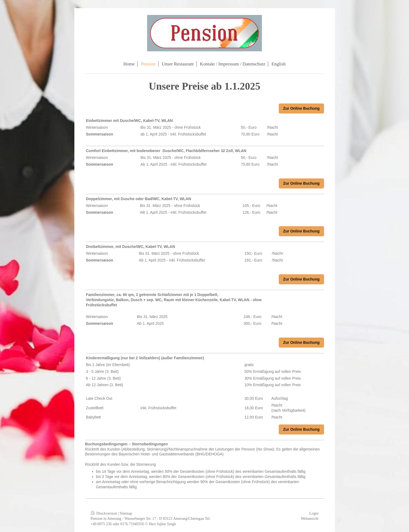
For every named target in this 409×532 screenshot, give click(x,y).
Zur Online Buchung (301, 108)
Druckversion (104, 513)
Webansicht (310, 519)
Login (314, 513)
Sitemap (126, 513)
